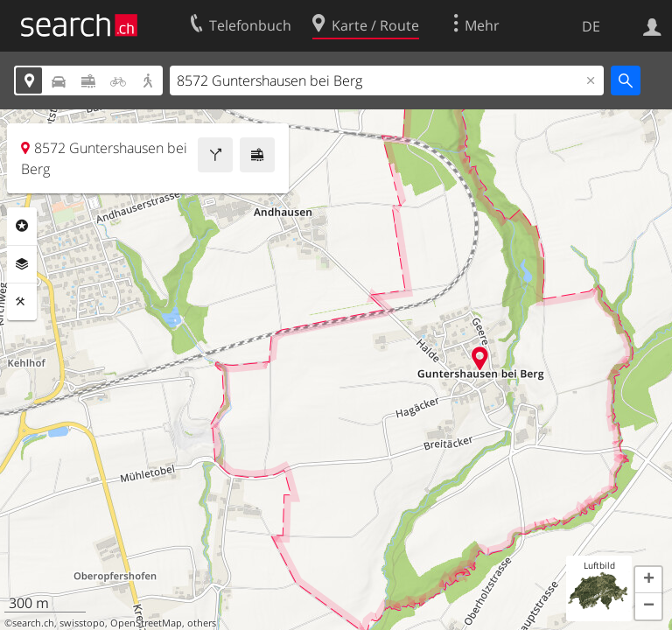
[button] (648, 580)
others (202, 623)
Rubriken (22, 226)
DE (591, 26)
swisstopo (82, 623)
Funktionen (22, 302)
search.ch (33, 623)
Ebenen (22, 264)
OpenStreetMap (146, 623)
